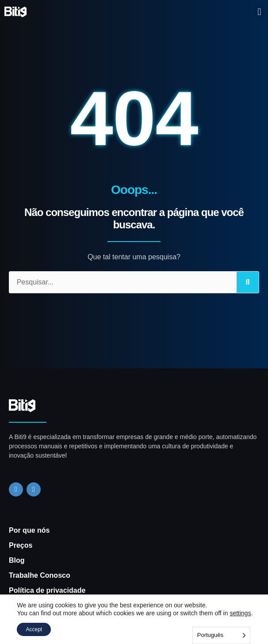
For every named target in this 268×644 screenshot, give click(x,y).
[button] (259, 12)
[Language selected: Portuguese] (221, 635)
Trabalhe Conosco (40, 575)
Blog (17, 560)
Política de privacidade (47, 590)
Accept (34, 629)
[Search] (248, 282)
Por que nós (29, 530)
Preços (21, 545)
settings (240, 613)
